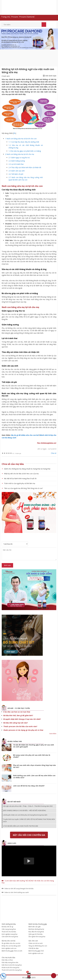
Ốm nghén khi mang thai (37, 937)
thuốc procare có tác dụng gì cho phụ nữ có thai (23, 730)
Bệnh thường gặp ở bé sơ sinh (12, 951)
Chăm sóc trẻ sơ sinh (36, 943)
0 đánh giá (17, 453)
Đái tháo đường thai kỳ (36, 929)
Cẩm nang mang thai (9, 929)
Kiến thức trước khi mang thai (12, 965)
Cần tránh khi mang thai (10, 937)
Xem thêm (53, 734)
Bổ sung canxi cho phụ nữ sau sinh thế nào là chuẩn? (32, 756)
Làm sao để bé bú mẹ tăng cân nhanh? (29, 786)
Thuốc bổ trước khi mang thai (12, 970)
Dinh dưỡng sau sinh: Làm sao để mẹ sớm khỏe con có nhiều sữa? (34, 777)
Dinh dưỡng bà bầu (29, 9)
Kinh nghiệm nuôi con (9, 948)
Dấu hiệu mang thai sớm (10, 962)
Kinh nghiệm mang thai (10, 934)
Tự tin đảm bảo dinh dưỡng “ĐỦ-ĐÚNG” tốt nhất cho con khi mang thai (28, 882)
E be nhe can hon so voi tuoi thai (17, 712)
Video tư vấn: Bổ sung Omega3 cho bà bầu (19, 888)
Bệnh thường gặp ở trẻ (36, 951)
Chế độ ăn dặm (34, 948)
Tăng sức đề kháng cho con (38, 946)
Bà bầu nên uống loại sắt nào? (16, 723)
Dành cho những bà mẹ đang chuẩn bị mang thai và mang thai (27, 469)
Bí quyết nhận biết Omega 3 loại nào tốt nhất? (22, 719)
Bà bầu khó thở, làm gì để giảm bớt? (18, 715)
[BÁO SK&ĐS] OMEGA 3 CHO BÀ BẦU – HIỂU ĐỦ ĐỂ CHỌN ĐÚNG (25, 810)
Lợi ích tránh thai (16, 164)
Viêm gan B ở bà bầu (35, 934)
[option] (29, 39)
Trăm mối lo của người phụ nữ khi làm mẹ (20, 483)
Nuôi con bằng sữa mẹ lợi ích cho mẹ (20, 154)
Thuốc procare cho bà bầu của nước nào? (20, 726)
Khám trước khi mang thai (10, 967)
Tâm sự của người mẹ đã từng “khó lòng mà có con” (23, 488)
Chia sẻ (54, 453)
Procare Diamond (27, 17)
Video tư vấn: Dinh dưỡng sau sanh (17, 892)
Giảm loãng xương (17, 161)
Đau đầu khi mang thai (36, 932)
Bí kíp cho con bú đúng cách (11, 946)
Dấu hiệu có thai (7, 960)
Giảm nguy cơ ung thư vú (19, 158)
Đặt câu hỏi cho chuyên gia (29, 835)
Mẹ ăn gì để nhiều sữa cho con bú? (25, 435)
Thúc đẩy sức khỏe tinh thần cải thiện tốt (25, 167)
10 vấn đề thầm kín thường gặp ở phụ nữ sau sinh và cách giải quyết (34, 746)
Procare (15, 17)
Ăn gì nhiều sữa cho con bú (11, 943)
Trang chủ (6, 17)
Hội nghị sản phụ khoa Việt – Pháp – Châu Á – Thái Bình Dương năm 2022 (28, 806)
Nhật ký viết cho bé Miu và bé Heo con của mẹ (21, 474)
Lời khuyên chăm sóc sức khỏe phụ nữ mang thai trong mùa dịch (25, 815)
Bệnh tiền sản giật (34, 927)
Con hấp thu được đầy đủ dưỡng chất (24, 142)
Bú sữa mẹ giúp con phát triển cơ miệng (25, 151)
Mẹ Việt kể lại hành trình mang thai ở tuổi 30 (20, 478)
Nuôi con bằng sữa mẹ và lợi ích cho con (21, 139)
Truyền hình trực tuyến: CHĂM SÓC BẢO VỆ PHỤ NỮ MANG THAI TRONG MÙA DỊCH (29, 820)
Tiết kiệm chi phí (16, 174)
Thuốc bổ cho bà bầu (9, 932)
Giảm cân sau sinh (17, 171)
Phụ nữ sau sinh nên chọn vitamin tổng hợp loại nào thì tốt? (34, 766)
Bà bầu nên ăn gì (7, 927)
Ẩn (15, 133)
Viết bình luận (51, 76)
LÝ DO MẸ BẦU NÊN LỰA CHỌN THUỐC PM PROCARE (21, 826)
